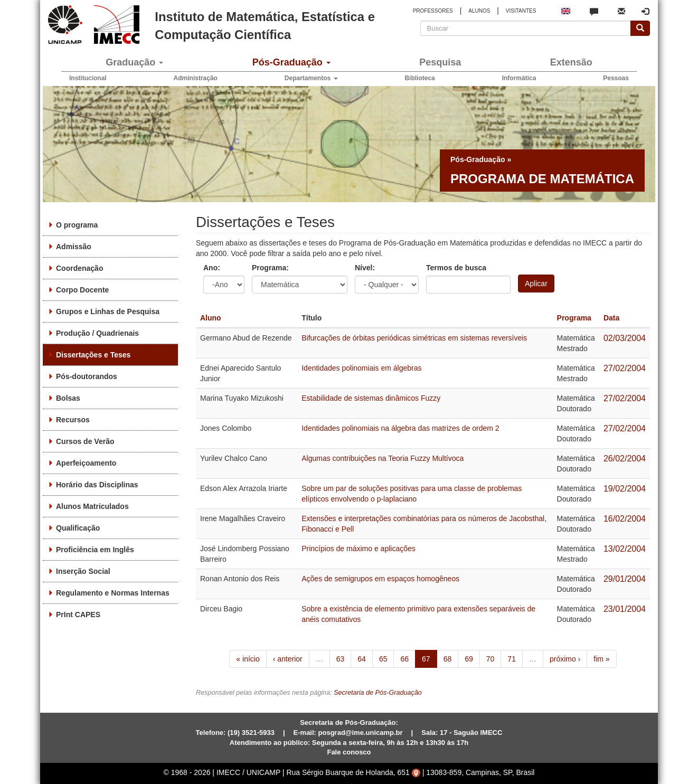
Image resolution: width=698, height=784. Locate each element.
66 (404, 659)
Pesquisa (440, 62)
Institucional (88, 78)
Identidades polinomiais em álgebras (361, 368)
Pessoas (616, 78)
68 (448, 659)
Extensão (571, 62)
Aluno (211, 318)
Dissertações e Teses (93, 355)
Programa (574, 318)
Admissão (74, 247)
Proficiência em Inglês (95, 550)
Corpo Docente (82, 290)
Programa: (270, 268)
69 (469, 659)
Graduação (134, 62)
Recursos (73, 420)
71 (512, 659)
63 (341, 659)
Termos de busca (456, 268)
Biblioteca (419, 78)
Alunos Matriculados (92, 506)
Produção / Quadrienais (97, 333)
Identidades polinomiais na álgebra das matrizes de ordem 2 (400, 428)
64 (362, 659)
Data (611, 318)
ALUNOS (479, 11)
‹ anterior (288, 659)
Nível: (365, 268)
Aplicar (536, 284)
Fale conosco (349, 752)
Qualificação (78, 528)
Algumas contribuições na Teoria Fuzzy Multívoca (383, 458)
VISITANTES (521, 11)
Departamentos (311, 78)
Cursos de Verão (85, 441)
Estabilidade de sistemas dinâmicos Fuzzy (371, 398)
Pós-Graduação (291, 62)
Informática (519, 78)
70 (491, 659)
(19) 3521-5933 (251, 733)
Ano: (212, 268)
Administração (196, 78)
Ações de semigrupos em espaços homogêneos (380, 579)
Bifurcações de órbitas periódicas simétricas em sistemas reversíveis (414, 338)
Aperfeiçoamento (86, 463)
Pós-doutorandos (87, 376)
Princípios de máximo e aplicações (359, 549)
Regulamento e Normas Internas (113, 593)
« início (248, 659)
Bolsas (68, 398)
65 (383, 659)
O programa (77, 225)
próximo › (565, 659)
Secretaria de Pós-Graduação (378, 693)
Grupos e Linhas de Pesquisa (108, 311)
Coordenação (79, 268)
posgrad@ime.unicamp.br (361, 733)
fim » (601, 659)
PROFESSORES (433, 11)
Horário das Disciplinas (97, 485)
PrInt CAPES (78, 615)
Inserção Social (83, 571)
